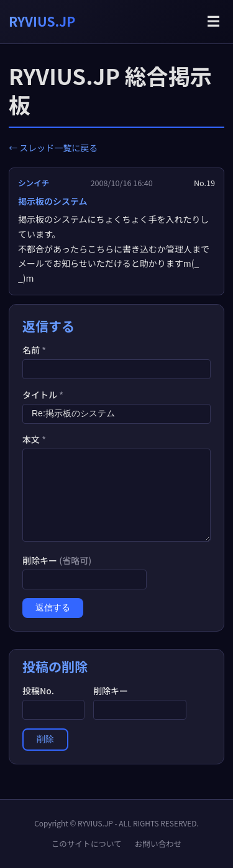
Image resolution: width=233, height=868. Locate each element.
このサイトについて (87, 843)
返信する (53, 607)
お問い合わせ (158, 843)
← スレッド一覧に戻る (53, 148)
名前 (34, 350)
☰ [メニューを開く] (213, 21)
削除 (45, 739)
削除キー (57, 560)
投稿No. (38, 691)
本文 (34, 439)
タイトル (43, 395)
